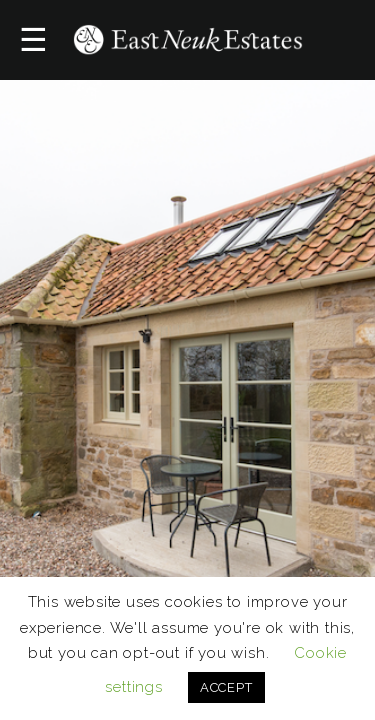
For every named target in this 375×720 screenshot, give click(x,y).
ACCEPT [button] (226, 687)
